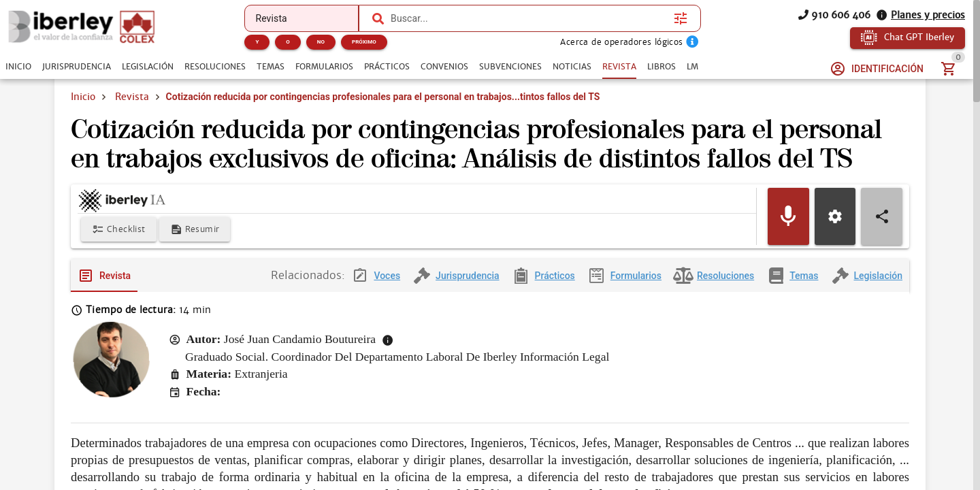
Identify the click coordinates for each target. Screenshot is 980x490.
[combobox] (529, 18)
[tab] (18, 67)
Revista (132, 97)
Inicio (83, 97)
